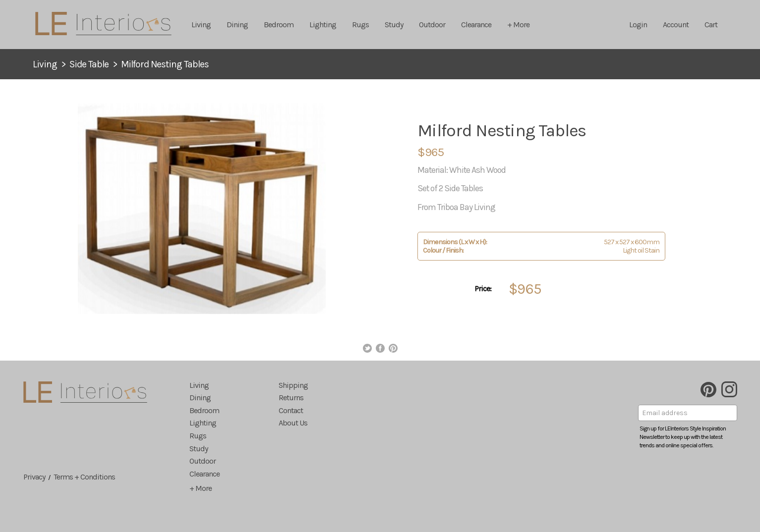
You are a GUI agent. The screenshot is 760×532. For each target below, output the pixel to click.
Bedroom (279, 25)
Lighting (323, 25)
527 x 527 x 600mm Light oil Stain (541, 246)
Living (201, 25)
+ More (518, 25)
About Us (293, 423)
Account (676, 25)
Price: (483, 289)
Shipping (293, 385)
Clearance (476, 25)
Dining (237, 25)
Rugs (360, 25)
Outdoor (432, 25)
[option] (202, 209)
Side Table (89, 64)
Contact (291, 410)
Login (638, 25)
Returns (291, 398)
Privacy (34, 477)
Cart (711, 25)
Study (394, 25)
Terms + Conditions (84, 477)
